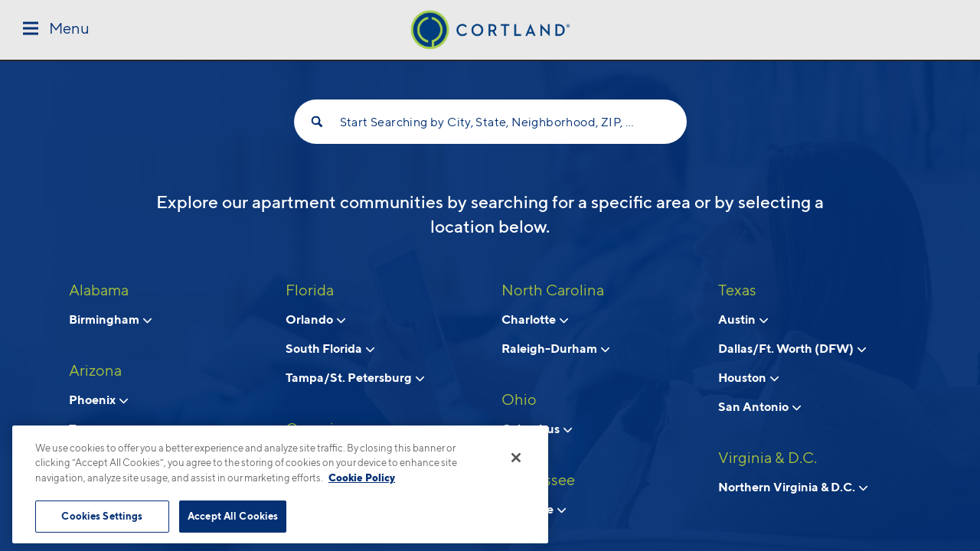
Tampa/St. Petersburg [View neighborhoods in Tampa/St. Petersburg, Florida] (355, 377)
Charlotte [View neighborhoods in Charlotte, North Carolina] (535, 319)
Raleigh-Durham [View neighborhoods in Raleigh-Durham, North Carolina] (555, 348)
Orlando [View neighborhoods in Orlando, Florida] (315, 319)
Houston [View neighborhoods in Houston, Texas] (748, 377)
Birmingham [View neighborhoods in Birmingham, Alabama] (110, 319)
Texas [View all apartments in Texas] (737, 290)
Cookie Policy (362, 478)
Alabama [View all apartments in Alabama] (99, 290)
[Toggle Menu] (56, 29)
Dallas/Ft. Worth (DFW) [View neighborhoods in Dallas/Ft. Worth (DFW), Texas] (792, 348)
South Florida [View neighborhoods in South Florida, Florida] (330, 348)
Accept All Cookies (233, 516)
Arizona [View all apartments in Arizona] (95, 370)
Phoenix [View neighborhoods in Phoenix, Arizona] (98, 399)
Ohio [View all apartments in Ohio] (519, 399)
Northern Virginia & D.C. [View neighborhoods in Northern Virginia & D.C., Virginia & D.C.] (793, 487)
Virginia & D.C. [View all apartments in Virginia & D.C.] (768, 458)
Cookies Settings (102, 516)
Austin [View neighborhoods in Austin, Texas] (743, 319)
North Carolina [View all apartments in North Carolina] (553, 290)
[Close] (516, 458)
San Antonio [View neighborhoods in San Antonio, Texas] (759, 406)
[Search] (317, 122)
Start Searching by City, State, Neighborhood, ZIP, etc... (490, 122)
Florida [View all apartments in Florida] (310, 290)
